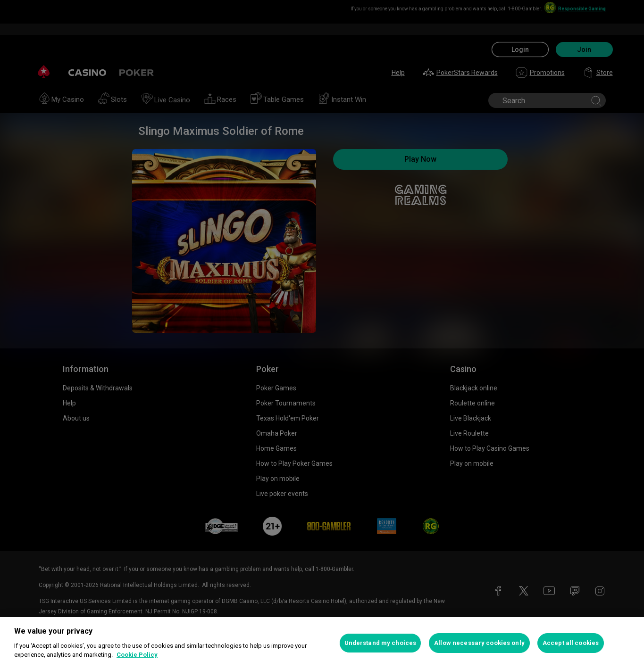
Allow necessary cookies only (479, 643)
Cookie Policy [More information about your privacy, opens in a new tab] (137, 655)
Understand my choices (381, 643)
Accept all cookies (571, 643)
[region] (322, 643)
